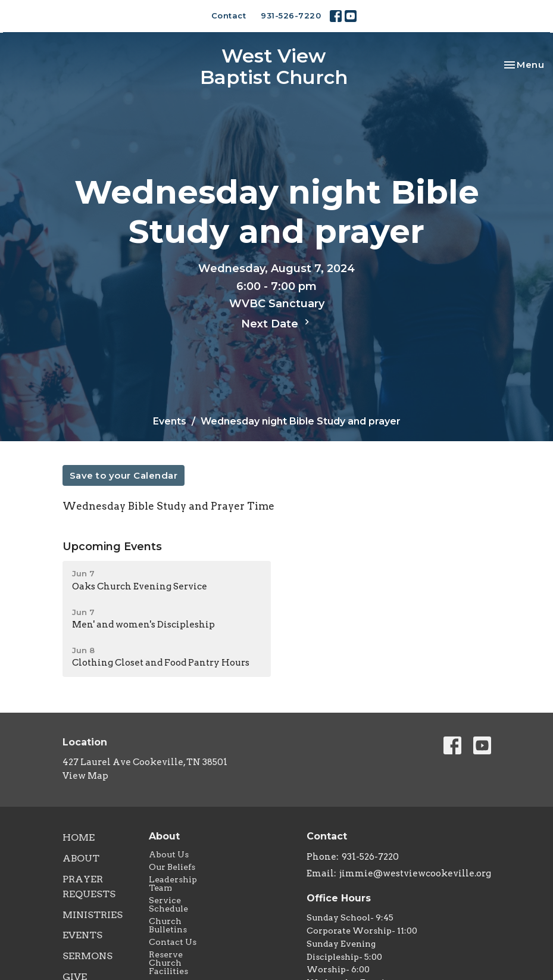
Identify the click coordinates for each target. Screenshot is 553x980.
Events (170, 421)
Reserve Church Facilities (168, 963)
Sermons (88, 956)
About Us (169, 854)
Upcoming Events (112, 547)
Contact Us (173, 942)
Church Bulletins (168, 925)
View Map (85, 776)
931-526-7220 (291, 15)
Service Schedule (168, 904)
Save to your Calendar (124, 475)
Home (79, 837)
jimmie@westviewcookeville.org (415, 873)
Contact (229, 15)
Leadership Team (173, 884)
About (81, 858)
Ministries (93, 915)
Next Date (277, 323)
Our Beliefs (172, 867)
